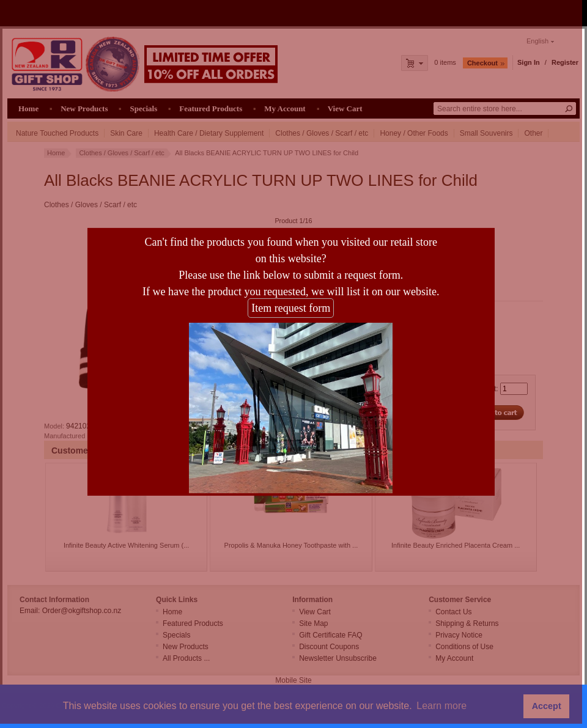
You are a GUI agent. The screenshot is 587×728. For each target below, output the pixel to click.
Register (565, 62)
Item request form (281, 311)
